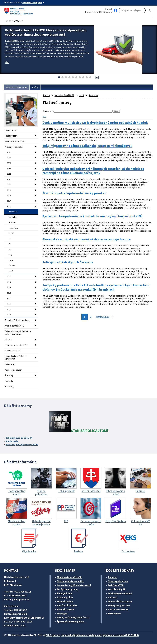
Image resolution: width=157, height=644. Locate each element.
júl (10, 239)
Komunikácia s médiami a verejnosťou (15, 357)
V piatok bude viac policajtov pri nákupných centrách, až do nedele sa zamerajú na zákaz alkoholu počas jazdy (93, 171)
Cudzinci (113, 597)
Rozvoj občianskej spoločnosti (73, 617)
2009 (9, 309)
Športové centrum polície (71, 622)
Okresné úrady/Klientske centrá (74, 585)
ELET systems (53, 635)
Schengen (62, 613)
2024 (9, 163)
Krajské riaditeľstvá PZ (15, 326)
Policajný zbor (11, 136)
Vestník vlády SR (117, 589)
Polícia (35, 87)
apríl (10, 255)
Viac (7, 62)
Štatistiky (9, 375)
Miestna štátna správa (120, 601)
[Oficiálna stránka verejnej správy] (34, 2)
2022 (9, 174)
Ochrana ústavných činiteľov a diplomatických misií (18, 333)
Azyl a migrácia (65, 597)
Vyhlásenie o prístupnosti (88, 635)
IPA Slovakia (12, 441)
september (13, 228)
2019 (9, 190)
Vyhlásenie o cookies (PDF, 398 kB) (121, 635)
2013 (9, 288)
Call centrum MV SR (118, 609)
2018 (9, 196)
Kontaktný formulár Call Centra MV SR (24, 618)
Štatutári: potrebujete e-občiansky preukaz (74, 193)
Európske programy (68, 589)
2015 (9, 277)
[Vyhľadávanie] (132, 10)
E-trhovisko (114, 613)
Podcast (112, 577)
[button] (15, 20)
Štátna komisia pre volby (70, 581)
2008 (9, 315)
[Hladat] (149, 10)
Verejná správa (65, 601)
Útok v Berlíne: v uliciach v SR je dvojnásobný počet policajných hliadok (95, 123)
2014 (9, 282)
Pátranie (8, 339)
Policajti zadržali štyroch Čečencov (68, 262)
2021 (9, 179)
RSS (44, 117)
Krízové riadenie (66, 609)
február (12, 266)
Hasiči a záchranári (67, 605)
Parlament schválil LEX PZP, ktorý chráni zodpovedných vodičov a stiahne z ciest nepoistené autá (46, 32)
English (109, 9)
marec (11, 260)
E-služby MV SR (116, 585)
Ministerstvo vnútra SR (69, 577)
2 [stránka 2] (91, 317)
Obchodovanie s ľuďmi (120, 593)
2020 (9, 185)
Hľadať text (48, 111)
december (13, 212)
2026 (9, 152)
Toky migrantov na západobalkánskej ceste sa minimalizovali (87, 146)
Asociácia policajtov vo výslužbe (22, 444)
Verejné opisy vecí (13, 351)
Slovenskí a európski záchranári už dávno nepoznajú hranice (86, 239)
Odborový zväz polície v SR (19, 438)
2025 (9, 158)
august (11, 233)
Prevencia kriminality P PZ (16, 345)
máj (10, 249)
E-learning (9, 387)
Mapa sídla (67, 635)
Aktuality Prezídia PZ (14, 147)
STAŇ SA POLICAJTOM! (15, 141)
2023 (9, 168)
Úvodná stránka (12, 130)
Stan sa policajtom (118, 581)
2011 (9, 298)
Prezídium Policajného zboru (17, 320)
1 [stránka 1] (85, 317)
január (11, 271)
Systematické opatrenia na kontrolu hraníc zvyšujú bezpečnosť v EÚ (92, 216)
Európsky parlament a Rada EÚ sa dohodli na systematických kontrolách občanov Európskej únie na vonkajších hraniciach (96, 287)
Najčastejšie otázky (13, 370)
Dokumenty (10, 364)
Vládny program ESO (119, 605)
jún (10, 244)
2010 (9, 304)
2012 (9, 293)
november (13, 217)
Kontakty (9, 381)
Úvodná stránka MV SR (17, 87)
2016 (9, 206)
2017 (9, 201)
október (12, 222)
